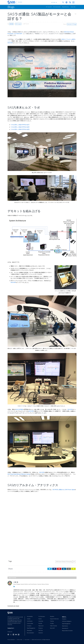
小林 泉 (11, 24)
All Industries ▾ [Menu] (57, 7)
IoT (74, 562)
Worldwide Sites (67, 2)
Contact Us (70, 2)
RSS (19, 635)
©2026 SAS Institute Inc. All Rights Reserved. (41, 640)
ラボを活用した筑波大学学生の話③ (20, 129)
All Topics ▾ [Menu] (49, 7)
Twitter (11, 635)
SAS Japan (18, 24)
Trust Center (27, 640)
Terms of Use (20, 640)
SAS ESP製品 (19, 409)
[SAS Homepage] (12, 3)
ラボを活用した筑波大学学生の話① (20, 125)
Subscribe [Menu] (73, 7)
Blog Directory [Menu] (66, 7)
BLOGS (20, 2)
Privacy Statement (11, 640)
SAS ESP (10, 43)
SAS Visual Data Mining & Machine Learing (19, 474)
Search (63, 2)
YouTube (16, 635)
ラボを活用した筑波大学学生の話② (20, 127)
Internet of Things (72, 24)
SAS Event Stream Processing (64, 562)
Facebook (8, 635)
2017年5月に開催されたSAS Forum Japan (64, 490)
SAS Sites (73, 2)
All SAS (53, 2)
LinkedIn (13, 635)
